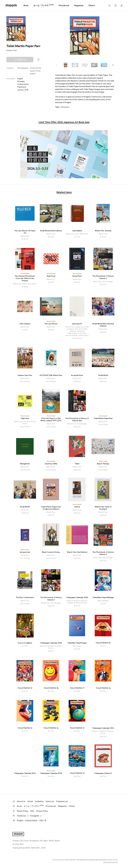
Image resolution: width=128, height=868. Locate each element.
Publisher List (62, 801)
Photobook (64, 5)
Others (92, 5)
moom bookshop (11, 5)
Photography (23, 68)
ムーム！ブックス (44, 5)
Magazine (79, 5)
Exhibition (39, 801)
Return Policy (23, 811)
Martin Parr (12, 50)
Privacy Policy (42, 811)
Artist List (50, 801)
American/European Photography (36, 71)
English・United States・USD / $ (31, 820)
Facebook (23, 816)
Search (109, 5)
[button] (113, 65)
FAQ (32, 811)
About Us (21, 801)
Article (30, 801)
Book (26, 5)
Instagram (36, 816)
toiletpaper (65, 107)
